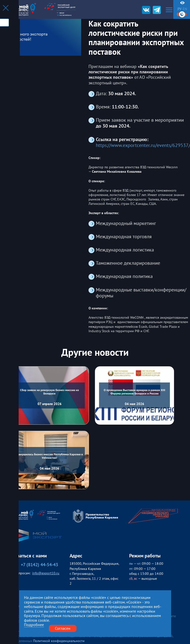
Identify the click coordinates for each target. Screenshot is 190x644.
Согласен (63, 628)
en (185, 9)
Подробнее (34, 625)
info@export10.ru (46, 573)
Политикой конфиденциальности (59, 641)
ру (179, 9)
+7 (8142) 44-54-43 (34, 565)
